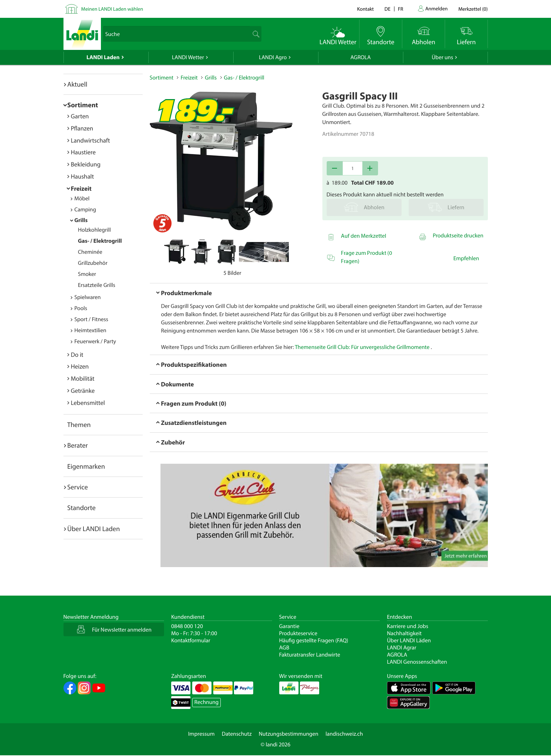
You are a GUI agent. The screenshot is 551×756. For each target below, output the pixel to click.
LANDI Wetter (188, 57)
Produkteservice (298, 633)
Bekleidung (86, 164)
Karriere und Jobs (408, 626)
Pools (81, 308)
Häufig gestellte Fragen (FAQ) (314, 641)
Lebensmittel (88, 403)
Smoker (87, 274)
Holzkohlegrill (95, 230)
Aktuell (77, 84)
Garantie (289, 626)
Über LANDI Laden (94, 529)
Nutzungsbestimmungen (289, 734)
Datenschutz (237, 734)
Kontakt (365, 9)
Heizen (80, 366)
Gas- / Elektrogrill (100, 241)
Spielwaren (88, 297)
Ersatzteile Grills (97, 285)
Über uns (442, 57)
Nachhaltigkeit (404, 633)
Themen (79, 425)
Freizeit (81, 188)
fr (401, 9)
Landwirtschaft (91, 140)
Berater (78, 445)
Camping (85, 210)
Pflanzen (82, 128)
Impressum (201, 734)
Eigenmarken (86, 466)
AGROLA (361, 57)
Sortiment (83, 105)
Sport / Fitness (91, 319)
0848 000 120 (187, 626)
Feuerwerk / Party (95, 341)
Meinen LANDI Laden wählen (112, 9)
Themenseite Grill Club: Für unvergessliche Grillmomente (362, 347)
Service (78, 487)
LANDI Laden (103, 57)
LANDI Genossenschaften (417, 662)
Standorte (82, 508)
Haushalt (83, 176)
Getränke (83, 390)
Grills (81, 220)
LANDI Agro (273, 57)
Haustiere (83, 152)
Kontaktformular (191, 641)
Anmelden (437, 8)
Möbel (82, 199)
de (387, 9)
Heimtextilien (91, 330)
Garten (80, 116)
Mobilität (83, 378)
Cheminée (90, 252)
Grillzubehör (93, 263)
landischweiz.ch (344, 734)
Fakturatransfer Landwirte (310, 655)
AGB (284, 648)
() (473, 9)
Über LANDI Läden (409, 641)
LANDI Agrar (402, 648)
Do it (77, 354)
